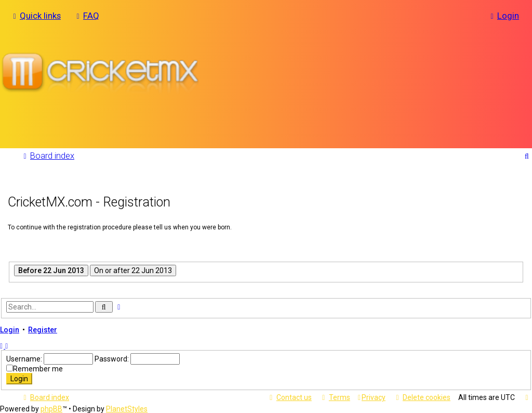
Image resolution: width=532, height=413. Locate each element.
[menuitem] (87, 16)
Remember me (38, 368)
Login (10, 329)
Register (43, 329)
